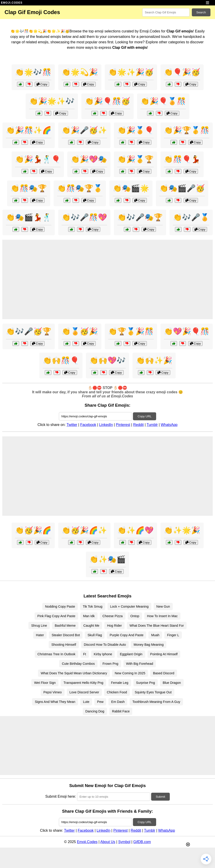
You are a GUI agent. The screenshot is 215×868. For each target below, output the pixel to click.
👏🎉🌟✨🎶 (52, 101)
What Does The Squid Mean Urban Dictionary (74, 673)
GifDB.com (142, 842)
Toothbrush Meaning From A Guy (156, 702)
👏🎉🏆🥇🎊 (187, 130)
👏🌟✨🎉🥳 (131, 72)
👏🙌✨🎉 (154, 360)
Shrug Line (39, 626)
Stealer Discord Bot (66, 635)
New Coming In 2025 (130, 673)
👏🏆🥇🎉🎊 (131, 331)
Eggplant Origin (131, 654)
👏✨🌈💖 (135, 530)
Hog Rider (114, 626)
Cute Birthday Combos (78, 664)
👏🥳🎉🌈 (33, 530)
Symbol (124, 842)
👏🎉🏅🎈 (135, 130)
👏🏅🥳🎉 (80, 331)
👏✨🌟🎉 (182, 530)
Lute (86, 702)
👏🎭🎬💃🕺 (29, 217)
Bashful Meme (65, 626)
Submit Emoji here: (61, 796)
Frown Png (110, 664)
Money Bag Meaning (149, 645)
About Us (108, 842)
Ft (85, 654)
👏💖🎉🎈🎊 (187, 331)
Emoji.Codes (87, 842)
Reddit (138, 425)
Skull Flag (95, 635)
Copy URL (144, 416)
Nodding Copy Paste (60, 606)
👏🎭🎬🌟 (131, 188)
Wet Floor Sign (45, 683)
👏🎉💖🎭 (89, 159)
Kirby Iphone (103, 654)
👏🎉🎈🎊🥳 (107, 101)
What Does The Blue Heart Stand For (157, 626)
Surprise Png (146, 683)
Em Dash (118, 702)
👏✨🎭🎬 (107, 559)
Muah (155, 635)
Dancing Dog (95, 711)
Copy (42, 84)
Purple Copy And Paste (126, 635)
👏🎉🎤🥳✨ (84, 130)
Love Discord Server (84, 692)
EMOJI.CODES (12, 3)
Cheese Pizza (113, 616)
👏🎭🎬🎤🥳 (182, 188)
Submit (160, 797)
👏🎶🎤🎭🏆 (140, 217)
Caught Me (91, 626)
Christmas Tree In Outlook (56, 654)
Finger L (173, 635)
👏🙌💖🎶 (107, 360)
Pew (100, 702)
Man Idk (89, 616)
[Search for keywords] (166, 12)
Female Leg (120, 683)
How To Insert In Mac (162, 616)
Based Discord (164, 673)
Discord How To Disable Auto (105, 645)
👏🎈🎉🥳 (182, 72)
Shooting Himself (64, 645)
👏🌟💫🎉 (80, 72)
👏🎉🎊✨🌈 (29, 130)
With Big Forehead (140, 664)
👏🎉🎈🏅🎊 (163, 101)
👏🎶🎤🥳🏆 (29, 331)
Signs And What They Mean (55, 702)
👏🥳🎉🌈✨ (84, 530)
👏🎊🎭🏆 (29, 188)
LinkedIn (106, 425)
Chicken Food (117, 692)
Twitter (72, 425)
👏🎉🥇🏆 (135, 159)
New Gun (163, 606)
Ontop (135, 616)
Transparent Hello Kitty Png (83, 683)
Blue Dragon (172, 683)
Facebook (88, 425)
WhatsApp (169, 425)
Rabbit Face (121, 711)
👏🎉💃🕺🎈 (38, 159)
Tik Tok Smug (92, 606)
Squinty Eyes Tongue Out (153, 692)
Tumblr (152, 425)
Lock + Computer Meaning (129, 606)
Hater (40, 635)
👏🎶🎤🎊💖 (84, 217)
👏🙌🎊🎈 (61, 360)
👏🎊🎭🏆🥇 (80, 188)
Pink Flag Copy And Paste (56, 616)
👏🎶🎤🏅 (191, 217)
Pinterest (123, 425)
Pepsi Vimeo (53, 692)
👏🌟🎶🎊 (33, 72)
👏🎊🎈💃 (182, 159)
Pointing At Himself (164, 654)
